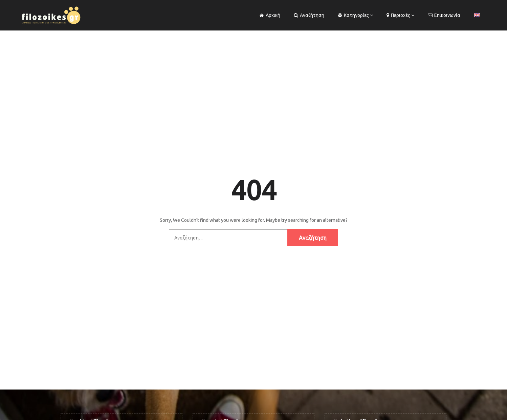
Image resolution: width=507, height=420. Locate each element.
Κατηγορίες (353, 15)
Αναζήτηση (309, 15)
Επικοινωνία (444, 15)
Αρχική (270, 15)
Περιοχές (398, 15)
